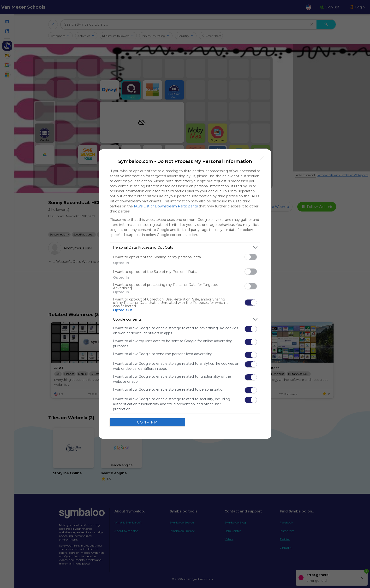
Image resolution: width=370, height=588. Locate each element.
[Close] (262, 159)
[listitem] (185, 247)
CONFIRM (147, 422)
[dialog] (185, 294)
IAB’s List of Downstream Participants (166, 206)
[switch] (251, 257)
